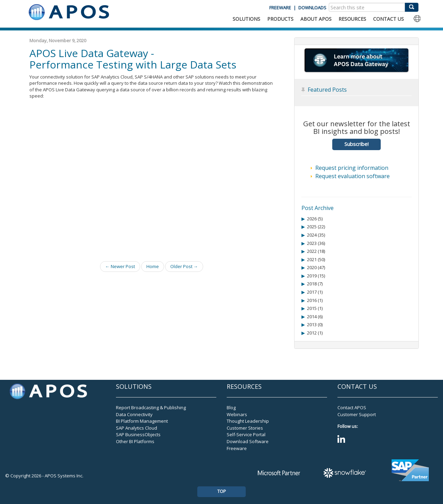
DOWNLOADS (312, 8)
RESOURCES (352, 19)
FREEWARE (280, 8)
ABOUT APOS (316, 19)
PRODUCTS (280, 19)
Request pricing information (352, 168)
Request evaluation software (352, 176)
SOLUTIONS (246, 19)
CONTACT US (388, 19)
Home (153, 266)
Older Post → (184, 266)
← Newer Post (120, 266)
